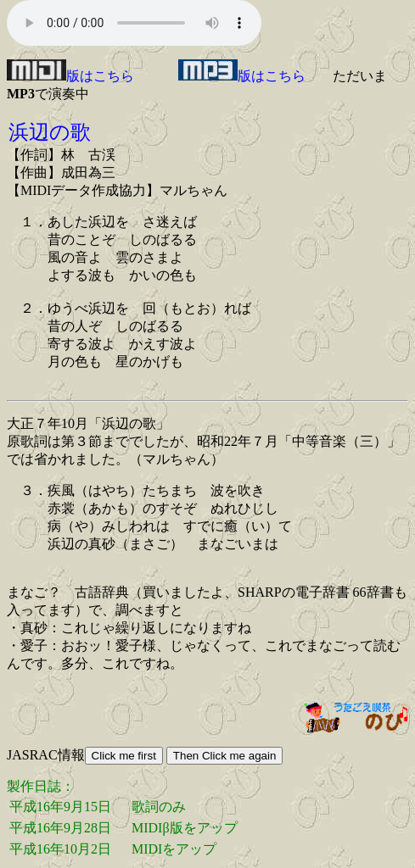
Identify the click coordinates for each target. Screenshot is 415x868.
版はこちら (70, 76)
